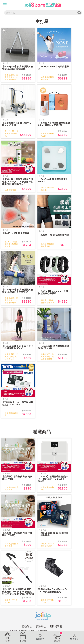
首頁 (8, 637)
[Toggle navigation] (5, 5)
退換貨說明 (56, 631)
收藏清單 (40, 637)
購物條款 (27, 631)
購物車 (57, 637)
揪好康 (23, 637)
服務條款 (41, 631)
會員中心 (74, 637)
